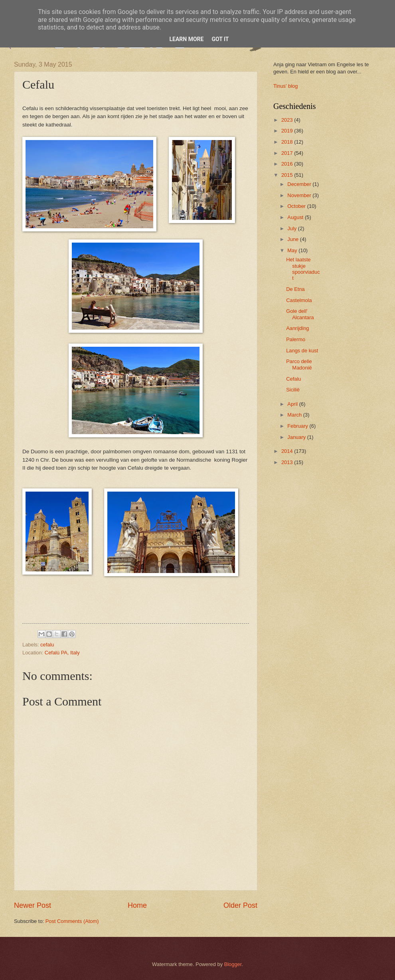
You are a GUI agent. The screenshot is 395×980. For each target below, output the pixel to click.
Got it (220, 39)
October (297, 206)
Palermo (296, 339)
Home (137, 905)
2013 (288, 462)
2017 (288, 153)
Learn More (186, 39)
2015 (288, 175)
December (300, 184)
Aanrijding (297, 328)
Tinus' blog (285, 86)
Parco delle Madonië (299, 364)
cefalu (47, 645)
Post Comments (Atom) (72, 921)
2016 (288, 164)
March (295, 415)
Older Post (240, 905)
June (294, 239)
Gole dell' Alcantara (300, 314)
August (296, 217)
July (292, 228)
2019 (288, 131)
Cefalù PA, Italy (62, 653)
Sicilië (293, 390)
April (293, 404)
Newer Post (33, 905)
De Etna (295, 289)
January (297, 437)
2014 (288, 451)
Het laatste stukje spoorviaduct (303, 269)
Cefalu (293, 379)
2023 (288, 120)
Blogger (233, 964)
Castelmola (299, 300)
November (300, 195)
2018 (288, 142)
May (293, 250)
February (298, 426)
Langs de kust (302, 351)
